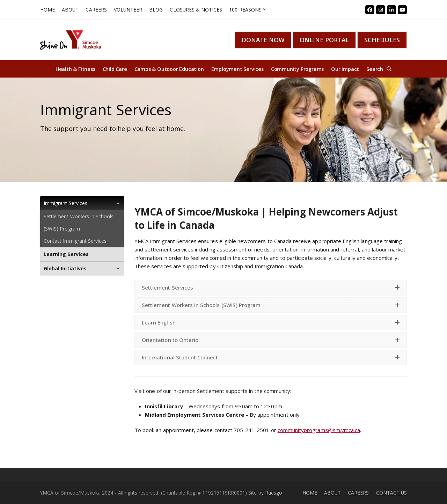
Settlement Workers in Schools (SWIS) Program (79, 222)
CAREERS (358, 493)
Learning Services (66, 254)
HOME (310, 493)
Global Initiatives (82, 269)
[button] (379, 69)
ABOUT (332, 493)
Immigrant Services (82, 203)
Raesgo (274, 493)
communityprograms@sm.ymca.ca (319, 430)
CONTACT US (392, 493)
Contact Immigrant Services (75, 241)
